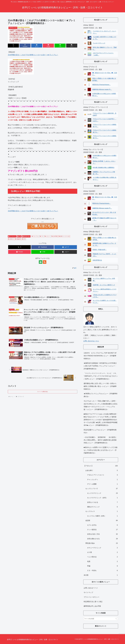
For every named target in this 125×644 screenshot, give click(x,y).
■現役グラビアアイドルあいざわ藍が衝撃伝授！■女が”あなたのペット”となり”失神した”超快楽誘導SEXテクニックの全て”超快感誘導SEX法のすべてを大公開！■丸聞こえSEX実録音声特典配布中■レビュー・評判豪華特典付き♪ (101, 420)
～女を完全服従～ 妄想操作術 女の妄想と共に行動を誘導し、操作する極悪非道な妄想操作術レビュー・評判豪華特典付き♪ (100, 440)
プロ (42, 236)
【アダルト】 (12, 236)
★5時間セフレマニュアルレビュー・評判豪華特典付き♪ (101, 395)
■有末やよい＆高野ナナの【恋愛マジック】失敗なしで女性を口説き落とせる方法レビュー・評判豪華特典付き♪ (101, 450)
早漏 (19, 236)
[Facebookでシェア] (25, 46)
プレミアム (35, 236)
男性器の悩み (26, 236)
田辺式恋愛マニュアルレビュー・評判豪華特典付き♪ (100, 431)
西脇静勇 (18, 239)
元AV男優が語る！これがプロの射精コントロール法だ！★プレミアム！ (33, 55)
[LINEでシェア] (60, 46)
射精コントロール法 (64, 236)
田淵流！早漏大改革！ (100, 250)
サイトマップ (88, 592)
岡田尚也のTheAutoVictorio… (101, 85)
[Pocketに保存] (48, 46)
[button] (72, 46)
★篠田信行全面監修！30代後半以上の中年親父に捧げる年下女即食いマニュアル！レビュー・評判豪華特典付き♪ (100, 366)
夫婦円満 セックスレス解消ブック (104, 285)
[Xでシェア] (13, 46)
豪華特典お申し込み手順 (92, 606)
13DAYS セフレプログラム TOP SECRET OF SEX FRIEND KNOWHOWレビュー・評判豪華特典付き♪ (100, 356)
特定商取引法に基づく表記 (93, 602)
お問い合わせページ (91, 588)
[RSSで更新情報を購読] (45, 262)
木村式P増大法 (97, 260)
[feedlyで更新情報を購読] (41, 262)
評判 (24, 239)
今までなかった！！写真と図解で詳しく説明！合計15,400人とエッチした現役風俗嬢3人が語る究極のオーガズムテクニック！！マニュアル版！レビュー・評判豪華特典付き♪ (101, 405)
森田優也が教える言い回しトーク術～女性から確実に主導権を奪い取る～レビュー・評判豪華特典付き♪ (100, 386)
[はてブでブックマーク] (37, 46)
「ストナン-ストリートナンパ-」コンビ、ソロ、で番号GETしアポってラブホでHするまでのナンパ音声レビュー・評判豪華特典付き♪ (101, 376)
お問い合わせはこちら (91, 341)
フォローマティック (99, 43)
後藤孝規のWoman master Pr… (102, 89)
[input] (101, 619)
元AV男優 (55, 236)
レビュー (47, 236)
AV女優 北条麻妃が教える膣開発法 (104, 168)
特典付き (11, 239)
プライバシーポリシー (91, 597)
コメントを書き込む (43, 392)
